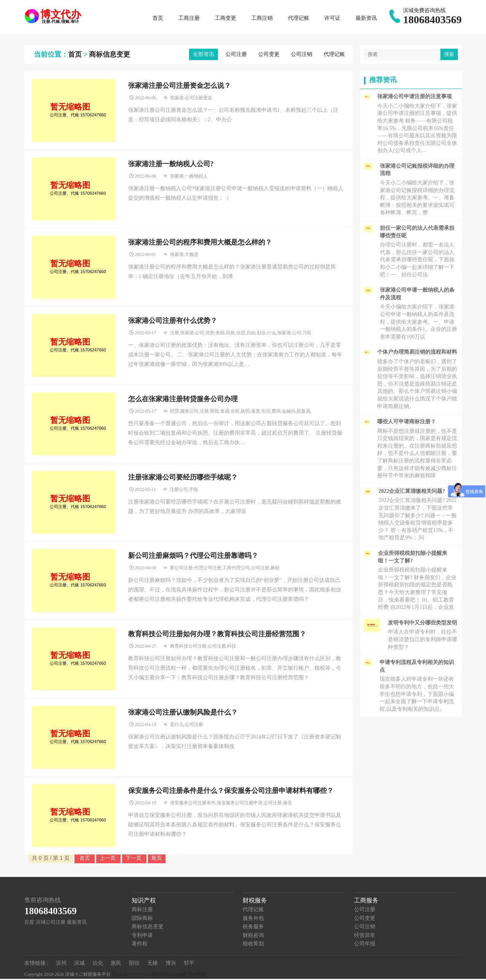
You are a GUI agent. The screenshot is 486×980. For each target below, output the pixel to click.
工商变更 (226, 19)
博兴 (171, 964)
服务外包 (253, 919)
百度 (29, 923)
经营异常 (365, 936)
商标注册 (142, 911)
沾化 (98, 964)
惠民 (116, 964)
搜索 (449, 55)
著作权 (140, 945)
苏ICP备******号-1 (131, 976)
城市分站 (160, 976)
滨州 (61, 964)
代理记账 (299, 19)
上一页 (108, 859)
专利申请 (142, 936)
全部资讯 (203, 55)
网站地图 (197, 976)
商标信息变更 (110, 56)
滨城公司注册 (51, 923)
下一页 (134, 859)
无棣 (152, 964)
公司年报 (365, 945)
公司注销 (302, 55)
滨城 (79, 964)
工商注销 (262, 19)
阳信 (134, 964)
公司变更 (269, 55)
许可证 (332, 19)
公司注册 (236, 55)
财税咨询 (253, 936)
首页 (158, 19)
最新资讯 (366, 19)
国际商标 (142, 919)
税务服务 (253, 928)
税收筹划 (253, 945)
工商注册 (189, 19)
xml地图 (179, 976)
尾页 (157, 859)
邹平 (189, 964)
